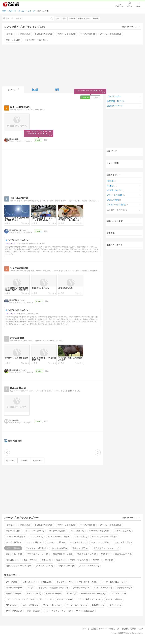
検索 (53, 18)
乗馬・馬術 (34, 615)
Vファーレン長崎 (66, 34)
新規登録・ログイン (116, 101)
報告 (47, 140)
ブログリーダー (114, 96)
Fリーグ (71, 598)
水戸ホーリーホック (103, 564)
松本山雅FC (12, 564)
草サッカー (46, 603)
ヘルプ (140, 633)
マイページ (103, 633)
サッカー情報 (114, 603)
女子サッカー (54, 598)
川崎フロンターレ (63, 558)
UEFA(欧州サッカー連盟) (94, 598)
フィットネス (85, 615)
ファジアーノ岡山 (56, 546)
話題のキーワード (115, 106)
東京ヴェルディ (123, 558)
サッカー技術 (65, 603)
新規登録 (94, 633)
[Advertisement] (73, 65)
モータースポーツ (76, 609)
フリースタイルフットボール (20, 603)
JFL (30, 592)
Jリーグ (12, 586)
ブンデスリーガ (65, 586)
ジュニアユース (103, 592)
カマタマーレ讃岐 (35, 535)
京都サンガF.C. (80, 552)
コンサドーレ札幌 (16, 541)
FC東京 (25, 34)
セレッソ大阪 (34, 546)
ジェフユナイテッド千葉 (105, 541)
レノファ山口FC (123, 546)
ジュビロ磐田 (14, 546)
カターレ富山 (13, 40)
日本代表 (29, 586)
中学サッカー (124, 592)
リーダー (120, 6)
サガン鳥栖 (37, 541)
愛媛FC (106, 558)
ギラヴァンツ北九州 (99, 535)
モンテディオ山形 (100, 546)
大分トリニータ (14, 558)
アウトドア (14, 615)
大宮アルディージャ (38, 558)
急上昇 (35, 90)
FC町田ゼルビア (44, 34)
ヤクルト (72, 18)
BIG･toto (12, 609)
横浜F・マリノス (79, 564)
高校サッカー (14, 598)
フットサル (118, 598)
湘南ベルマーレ (66, 570)
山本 (58, 18)
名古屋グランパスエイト (106, 552)
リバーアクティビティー (58, 615)
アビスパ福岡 (87, 34)
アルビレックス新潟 (111, 34)
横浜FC (60, 564)
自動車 (98, 609)
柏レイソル (30, 564)
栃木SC (46, 564)
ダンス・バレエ (52, 609)
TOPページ (85, 633)
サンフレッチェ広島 (59, 541)
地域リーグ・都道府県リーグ (53, 592)
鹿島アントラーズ (89, 570)
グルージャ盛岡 (123, 535)
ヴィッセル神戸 (59, 552)
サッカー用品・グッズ (89, 603)
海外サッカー (14, 592)
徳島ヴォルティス (87, 558)
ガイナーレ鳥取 (57, 535)
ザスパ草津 (81, 541)
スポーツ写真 (30, 609)
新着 (57, 90)
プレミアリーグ (88, 586)
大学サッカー (34, 598)
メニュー (139, 6)
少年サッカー (81, 592)
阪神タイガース (84, 18)
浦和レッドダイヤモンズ (19, 570)
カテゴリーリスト (130, 27)
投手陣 (96, 18)
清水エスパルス (45, 570)
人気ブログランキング (11, 4)
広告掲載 (125, 633)
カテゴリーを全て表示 (117, 210)
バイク (115, 609)
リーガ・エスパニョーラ (114, 586)
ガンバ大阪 (77, 535)
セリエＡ (46, 586)
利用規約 (133, 633)
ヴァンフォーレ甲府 (36, 552)
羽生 (64, 18)
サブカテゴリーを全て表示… (36, 40)
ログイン (130, 6)
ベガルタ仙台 (78, 546)
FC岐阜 (10, 34)
